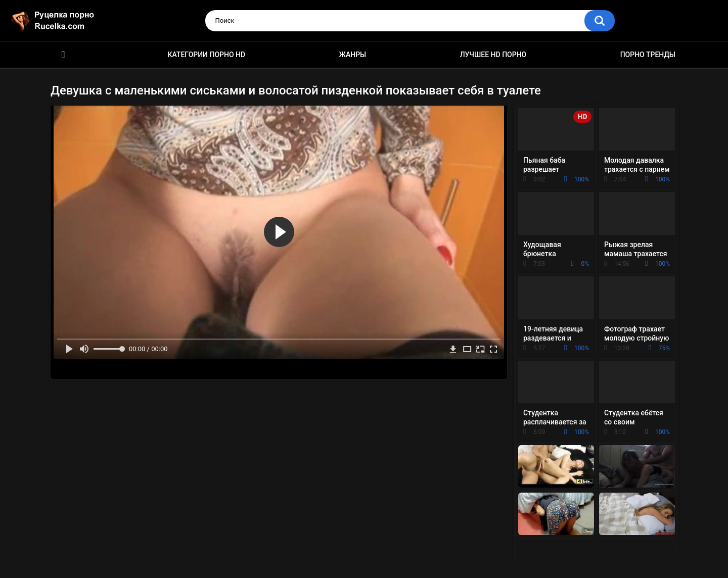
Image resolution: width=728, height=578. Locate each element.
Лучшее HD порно (493, 55)
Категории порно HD (206, 55)
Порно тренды (648, 55)
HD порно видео (63, 55)
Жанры (353, 55)
